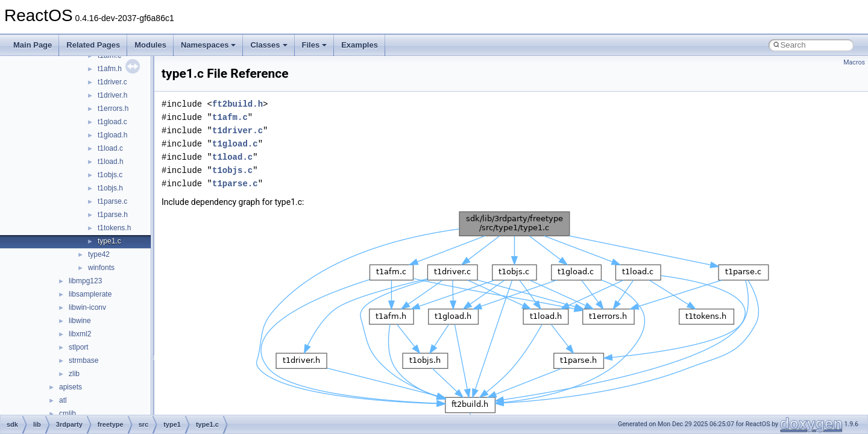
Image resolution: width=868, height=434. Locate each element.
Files (315, 45)
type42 (99, 254)
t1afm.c (230, 117)
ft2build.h (237, 104)
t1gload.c (112, 122)
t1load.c (110, 148)
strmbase (83, 360)
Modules (150, 45)
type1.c (109, 241)
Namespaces (209, 45)
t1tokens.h (114, 228)
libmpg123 (85, 281)
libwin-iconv (87, 307)
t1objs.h (110, 188)
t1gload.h (112, 135)
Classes (269, 45)
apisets (71, 387)
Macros (854, 62)
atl (63, 400)
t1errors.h (113, 108)
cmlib (68, 414)
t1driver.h (112, 95)
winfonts (101, 268)
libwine (80, 321)
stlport (79, 347)
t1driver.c (112, 82)
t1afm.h (110, 69)
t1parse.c (112, 201)
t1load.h (111, 162)
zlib (74, 374)
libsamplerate (90, 294)
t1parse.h (113, 215)
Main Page (33, 45)
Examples (360, 45)
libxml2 (80, 334)
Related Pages (93, 45)
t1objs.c (110, 175)
